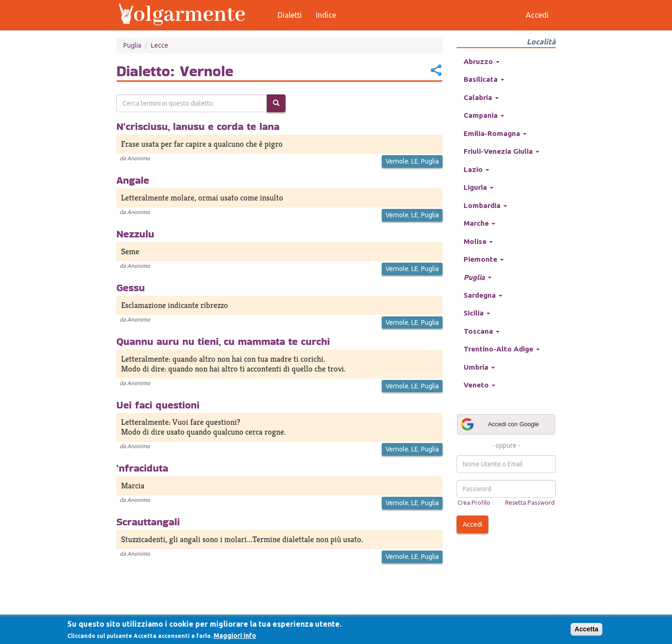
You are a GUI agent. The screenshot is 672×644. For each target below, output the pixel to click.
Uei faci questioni (158, 405)
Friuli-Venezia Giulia (501, 151)
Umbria (479, 367)
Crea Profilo (474, 502)
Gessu (131, 287)
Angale (133, 180)
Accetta (587, 629)
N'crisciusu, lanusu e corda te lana (198, 126)
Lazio (476, 169)
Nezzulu (135, 234)
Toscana (482, 331)
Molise (478, 241)
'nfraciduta (142, 468)
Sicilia (477, 313)
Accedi (472, 524)
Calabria (481, 97)
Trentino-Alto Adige (502, 349)
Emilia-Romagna (495, 133)
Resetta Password (530, 502)
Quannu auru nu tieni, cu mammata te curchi (223, 341)
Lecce (160, 45)
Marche (479, 223)
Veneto (479, 385)
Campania (484, 115)
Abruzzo (482, 61)
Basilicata (484, 79)
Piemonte (484, 259)
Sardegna (483, 295)
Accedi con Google (500, 424)
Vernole (397, 161)
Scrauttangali (148, 522)
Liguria (479, 187)
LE (415, 161)
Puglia (132, 45)
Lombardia (485, 205)
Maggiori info (235, 636)
